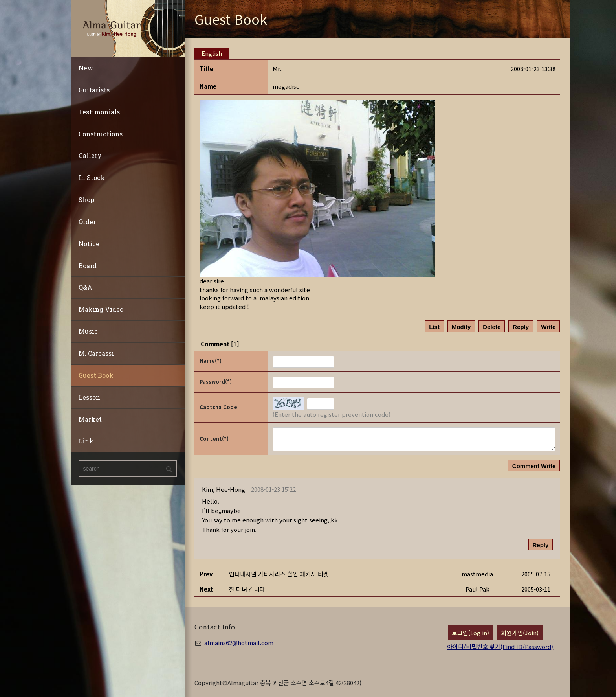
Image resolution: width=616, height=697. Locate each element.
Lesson (89, 397)
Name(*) (211, 361)
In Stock (92, 177)
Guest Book (96, 375)
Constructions (101, 134)
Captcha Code (218, 407)
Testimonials (99, 112)
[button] (224, 489)
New (86, 68)
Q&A (85, 287)
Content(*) (214, 439)
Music (88, 331)
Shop (86, 200)
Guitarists (94, 90)
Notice (89, 244)
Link (86, 441)
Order (87, 222)
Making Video (101, 309)
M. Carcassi (96, 353)
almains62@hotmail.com (239, 643)
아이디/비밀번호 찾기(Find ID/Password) (500, 646)
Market (90, 419)
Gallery (90, 155)
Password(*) (216, 382)
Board (88, 266)
